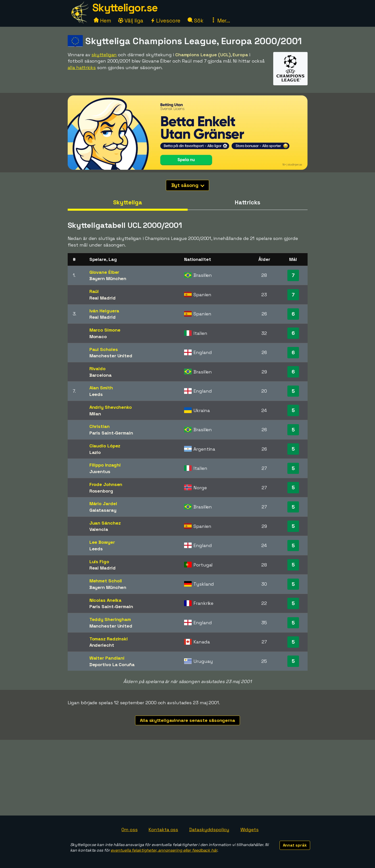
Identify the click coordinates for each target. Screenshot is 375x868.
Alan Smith (101, 388)
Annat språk (295, 845)
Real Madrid (103, 298)
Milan (95, 414)
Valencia (99, 529)
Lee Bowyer (102, 542)
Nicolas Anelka (106, 600)
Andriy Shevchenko (111, 407)
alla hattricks (82, 67)
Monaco (98, 336)
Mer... (220, 21)
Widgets (249, 830)
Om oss (129, 830)
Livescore (165, 21)
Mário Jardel (103, 504)
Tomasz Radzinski (109, 639)
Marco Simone (105, 330)
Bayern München (108, 278)
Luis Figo (99, 562)
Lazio (95, 452)
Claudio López (105, 446)
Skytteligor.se (125, 8)
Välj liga (131, 21)
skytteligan (104, 55)
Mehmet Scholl (106, 581)
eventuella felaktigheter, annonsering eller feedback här (164, 850)
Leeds (96, 394)
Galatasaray (103, 510)
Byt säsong (188, 185)
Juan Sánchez (105, 523)
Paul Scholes (104, 349)
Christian (99, 426)
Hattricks (247, 202)
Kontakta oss (163, 830)
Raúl (94, 291)
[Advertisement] (188, 778)
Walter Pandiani (107, 658)
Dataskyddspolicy (209, 830)
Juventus (100, 471)
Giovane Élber (104, 272)
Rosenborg (101, 491)
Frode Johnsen (106, 484)
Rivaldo (97, 369)
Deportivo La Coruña (112, 664)
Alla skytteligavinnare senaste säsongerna (187, 720)
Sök (196, 21)
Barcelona (101, 375)
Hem (102, 21)
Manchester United (111, 356)
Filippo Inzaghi (105, 465)
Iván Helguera (104, 311)
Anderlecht (102, 645)
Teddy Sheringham (110, 619)
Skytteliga (128, 202)
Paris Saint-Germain (111, 433)
